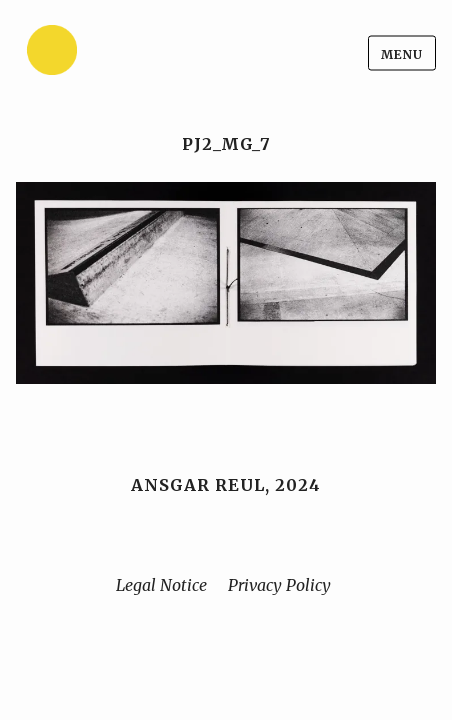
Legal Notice (161, 585)
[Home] (101, 53)
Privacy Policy (279, 585)
